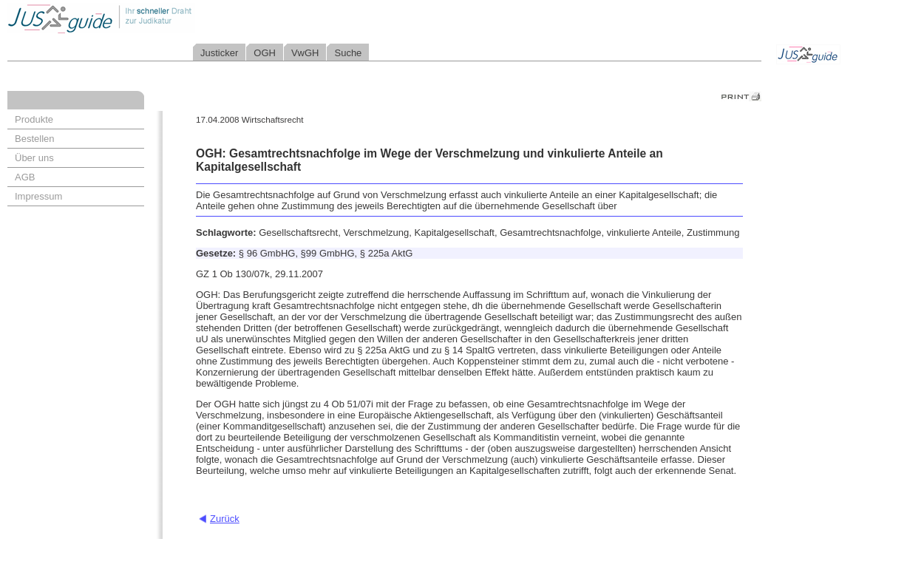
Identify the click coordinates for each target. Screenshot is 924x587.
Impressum (38, 196)
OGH (265, 53)
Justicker (219, 53)
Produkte (34, 119)
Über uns (34, 158)
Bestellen (34, 139)
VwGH (305, 53)
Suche (348, 53)
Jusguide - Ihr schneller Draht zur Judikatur (149, 18)
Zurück (225, 519)
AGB (25, 177)
